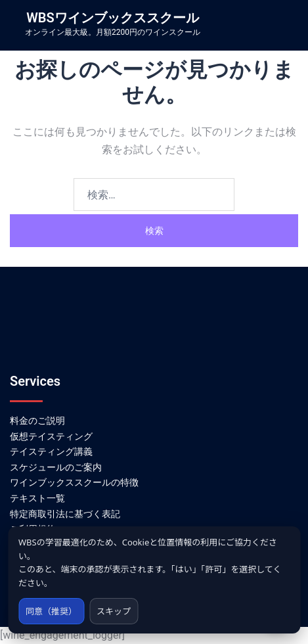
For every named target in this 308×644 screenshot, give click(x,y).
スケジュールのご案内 (56, 467)
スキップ (114, 611)
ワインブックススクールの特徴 (74, 482)
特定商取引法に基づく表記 (65, 514)
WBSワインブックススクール (112, 18)
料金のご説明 (37, 421)
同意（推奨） (51, 611)
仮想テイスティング (51, 436)
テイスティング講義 (51, 451)
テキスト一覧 (37, 498)
